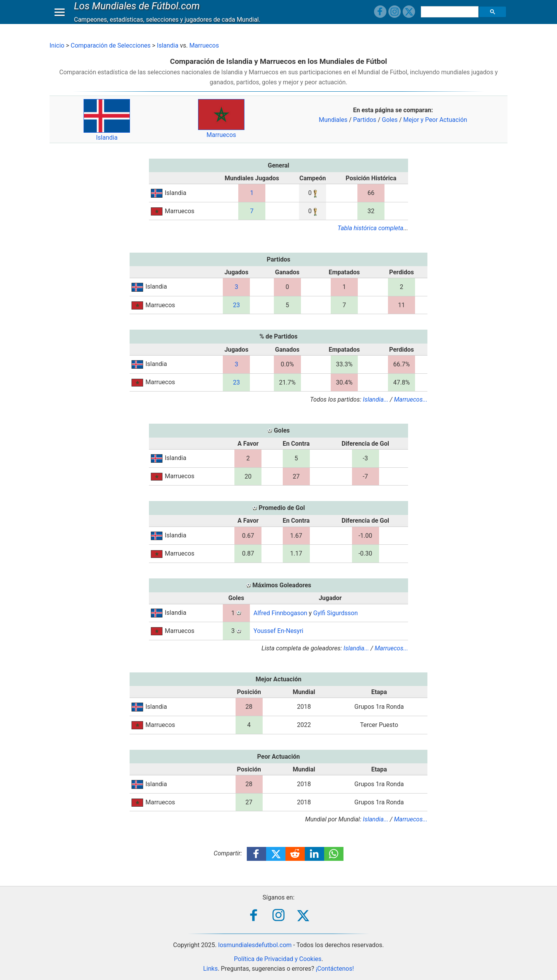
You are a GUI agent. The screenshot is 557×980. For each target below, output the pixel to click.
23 (236, 305)
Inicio (57, 45)
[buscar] (451, 19)
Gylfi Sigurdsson (336, 613)
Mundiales (333, 120)
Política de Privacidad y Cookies (278, 959)
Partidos (365, 120)
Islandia (168, 45)
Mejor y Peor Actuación (435, 120)
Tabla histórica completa (371, 228)
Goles (390, 120)
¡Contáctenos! (335, 969)
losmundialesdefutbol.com (255, 945)
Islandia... (376, 399)
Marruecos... (411, 399)
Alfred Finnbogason (280, 613)
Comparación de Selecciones (111, 45)
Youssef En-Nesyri (278, 631)
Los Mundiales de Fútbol (139, 13)
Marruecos (204, 45)
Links (210, 969)
